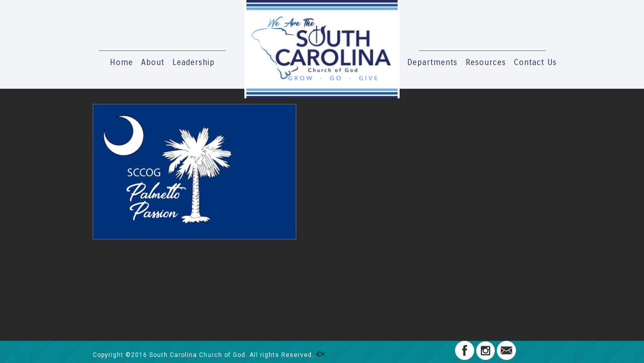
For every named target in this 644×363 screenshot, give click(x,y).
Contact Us (535, 62)
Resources (486, 62)
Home (121, 62)
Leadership (194, 62)
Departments (432, 62)
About (153, 62)
